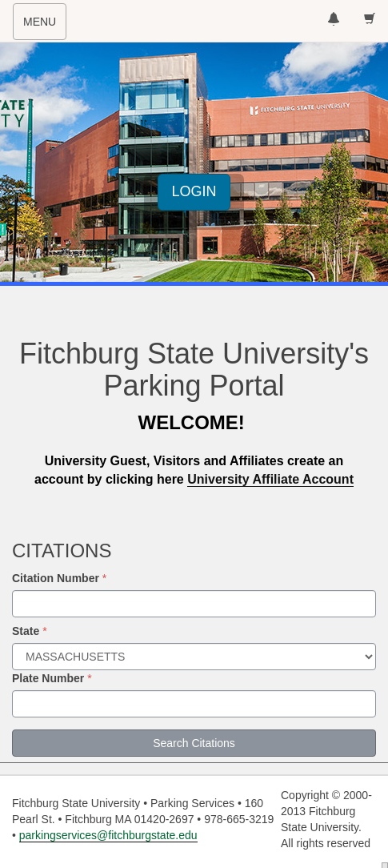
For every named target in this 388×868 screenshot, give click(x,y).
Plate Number (48, 678)
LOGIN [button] (194, 191)
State (26, 631)
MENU (44, 26)
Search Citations (194, 743)
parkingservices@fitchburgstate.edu (108, 835)
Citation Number (56, 578)
